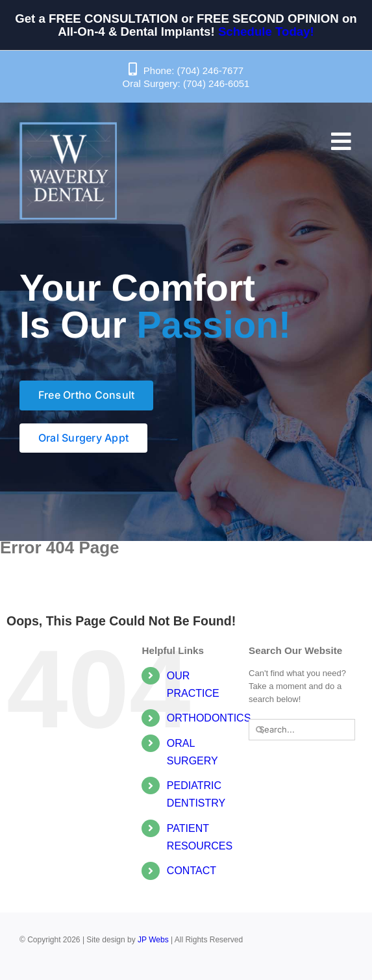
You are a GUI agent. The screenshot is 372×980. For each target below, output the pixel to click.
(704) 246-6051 (217, 83)
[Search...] (302, 730)
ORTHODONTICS (209, 718)
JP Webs (153, 940)
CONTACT (192, 871)
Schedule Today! (266, 31)
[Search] (259, 730)
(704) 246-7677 (211, 70)
